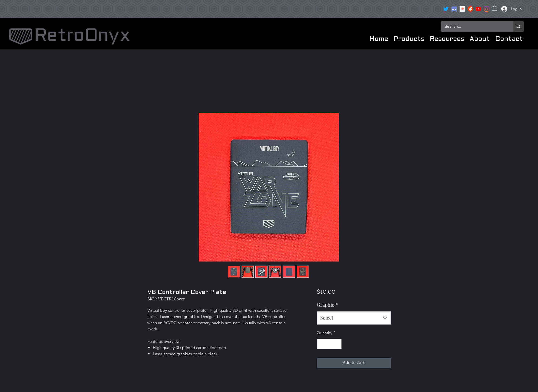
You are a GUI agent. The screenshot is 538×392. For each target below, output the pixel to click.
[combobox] (354, 318)
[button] (494, 8)
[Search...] (473, 26)
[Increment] (337, 344)
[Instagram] (487, 9)
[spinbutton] (329, 344)
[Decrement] (321, 344)
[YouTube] (478, 9)
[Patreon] (462, 9)
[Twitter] (446, 9)
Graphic (327, 305)
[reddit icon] (470, 9)
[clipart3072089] (454, 9)
